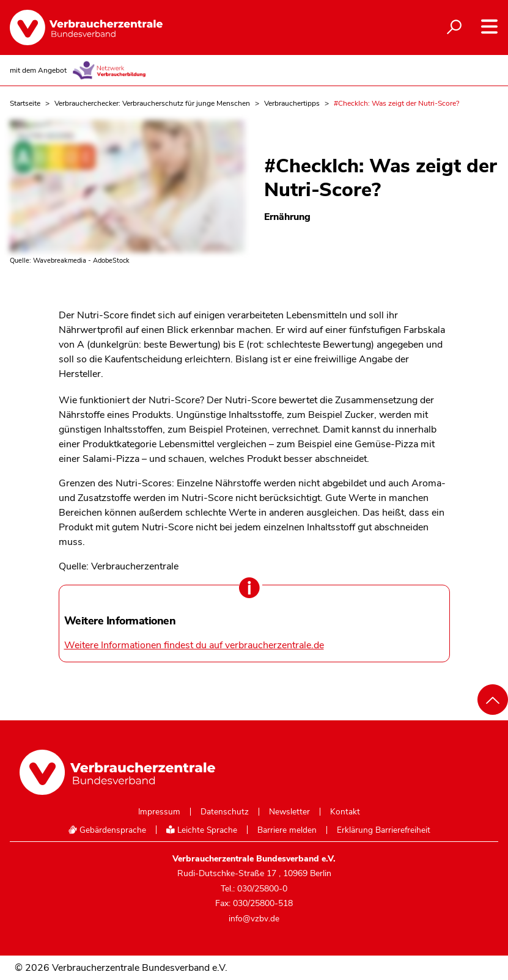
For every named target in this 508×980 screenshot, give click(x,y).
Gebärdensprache (107, 830)
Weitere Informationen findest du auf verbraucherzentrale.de (194, 645)
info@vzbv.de (254, 919)
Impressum (159, 812)
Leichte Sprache (202, 830)
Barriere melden (287, 830)
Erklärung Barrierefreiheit (384, 830)
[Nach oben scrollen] (493, 700)
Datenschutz (225, 812)
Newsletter (289, 812)
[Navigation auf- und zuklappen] (489, 27)
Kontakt (345, 812)
